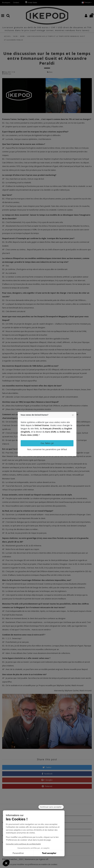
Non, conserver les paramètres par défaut (47, 449)
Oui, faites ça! (47, 443)
